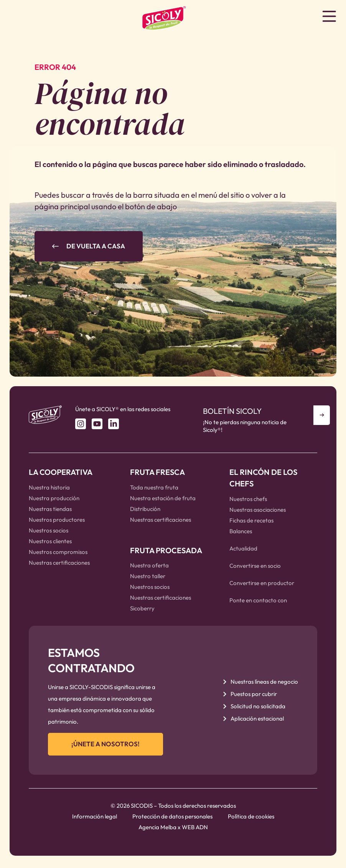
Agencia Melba (157, 830)
